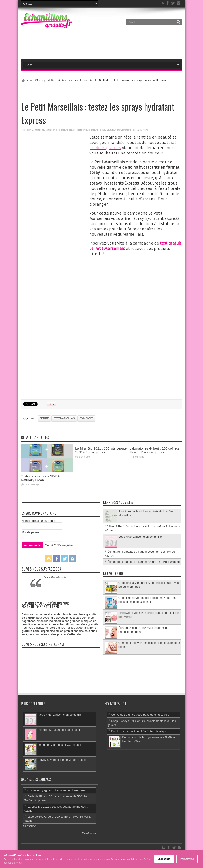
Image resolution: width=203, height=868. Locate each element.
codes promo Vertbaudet (65, 634)
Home (30, 80)
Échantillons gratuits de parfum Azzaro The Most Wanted (144, 562)
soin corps (86, 418)
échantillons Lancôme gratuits (78, 624)
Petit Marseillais (64, 418)
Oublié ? (50, 545)
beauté (44, 418)
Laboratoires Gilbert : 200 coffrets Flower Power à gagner (154, 450)
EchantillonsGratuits (42, 130)
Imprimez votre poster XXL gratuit (60, 745)
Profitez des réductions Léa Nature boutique (139, 731)
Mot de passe (30, 532)
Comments (126, 130)
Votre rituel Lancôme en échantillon (141, 537)
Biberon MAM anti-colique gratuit (59, 730)
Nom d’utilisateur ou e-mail (39, 521)
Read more (89, 833)
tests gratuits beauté (80, 80)
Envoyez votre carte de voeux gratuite (62, 760)
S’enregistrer (66, 545)
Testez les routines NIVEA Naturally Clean (40, 478)
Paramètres (187, 859)
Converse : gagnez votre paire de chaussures (140, 715)
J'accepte (164, 859)
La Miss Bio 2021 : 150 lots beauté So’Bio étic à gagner (101, 450)
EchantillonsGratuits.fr (56, 577)
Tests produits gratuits (50, 80)
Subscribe (30, 826)
